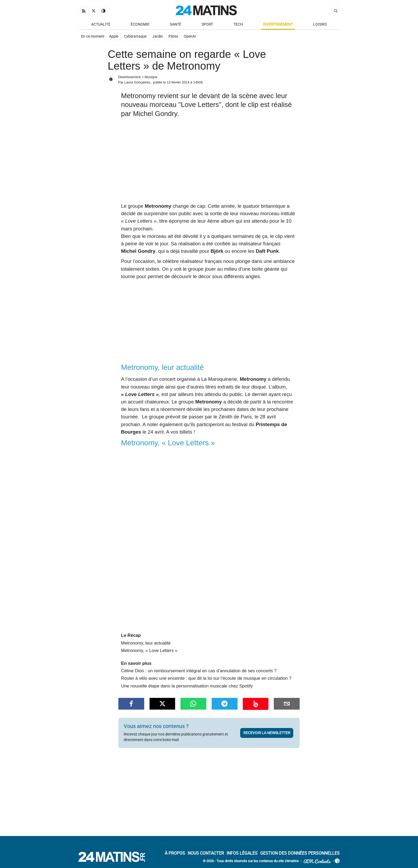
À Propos (175, 853)
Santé (176, 24)
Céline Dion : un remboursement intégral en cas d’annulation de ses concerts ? (199, 671)
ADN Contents (317, 861)
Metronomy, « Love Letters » (149, 651)
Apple (114, 36)
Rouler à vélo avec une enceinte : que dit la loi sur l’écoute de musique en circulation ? (206, 678)
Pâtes (173, 36)
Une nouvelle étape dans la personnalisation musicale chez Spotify (187, 686)
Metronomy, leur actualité (146, 643)
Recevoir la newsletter (267, 733)
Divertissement (278, 24)
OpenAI (190, 36)
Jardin (158, 36)
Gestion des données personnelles (300, 853)
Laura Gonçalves (137, 82)
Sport (207, 24)
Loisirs (320, 24)
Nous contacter (206, 853)
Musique (151, 77)
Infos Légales (242, 853)
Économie (140, 24)
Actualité (101, 24)
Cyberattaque (135, 36)
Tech (238, 24)
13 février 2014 (178, 82)
